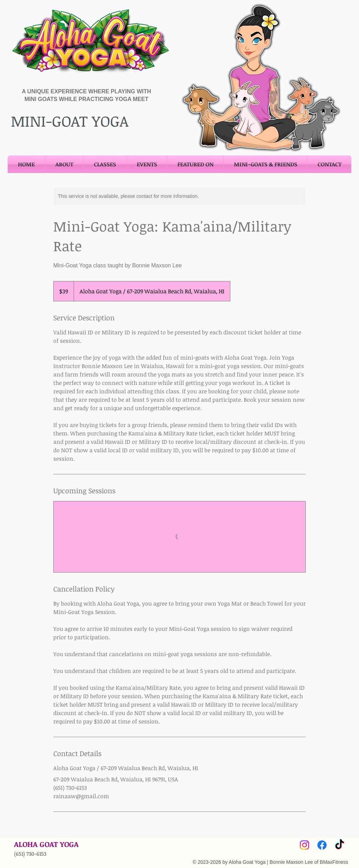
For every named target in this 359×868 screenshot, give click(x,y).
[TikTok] (340, 845)
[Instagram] (304, 845)
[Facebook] (322, 845)
